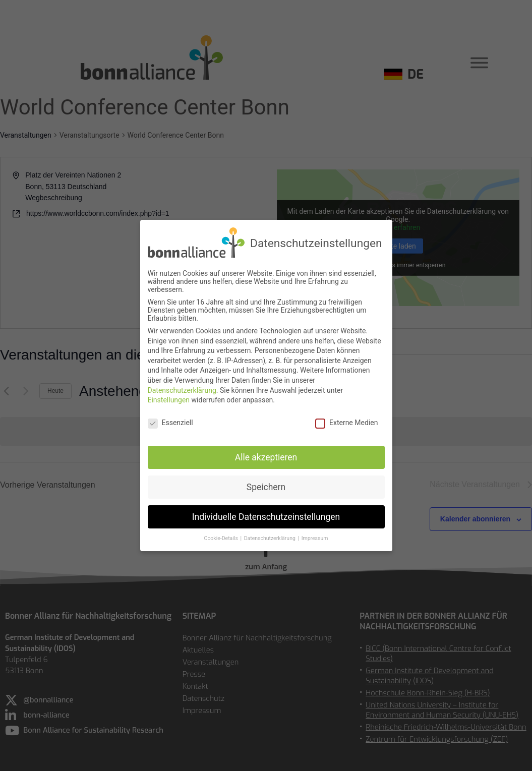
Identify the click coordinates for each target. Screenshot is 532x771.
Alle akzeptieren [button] (266, 457)
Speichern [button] (266, 487)
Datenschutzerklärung (182, 390)
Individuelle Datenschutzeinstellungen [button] (266, 516)
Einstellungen (169, 400)
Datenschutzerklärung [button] (271, 538)
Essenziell (170, 423)
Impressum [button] (315, 538)
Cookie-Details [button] (222, 538)
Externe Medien (346, 423)
